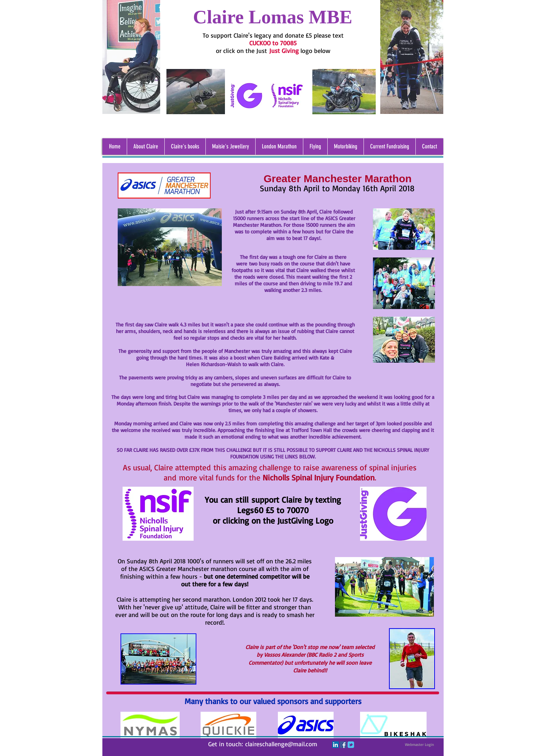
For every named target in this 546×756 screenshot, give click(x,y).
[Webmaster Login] (419, 745)
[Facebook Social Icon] (343, 745)
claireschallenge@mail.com (281, 744)
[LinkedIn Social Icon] (336, 745)
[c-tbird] (351, 745)
